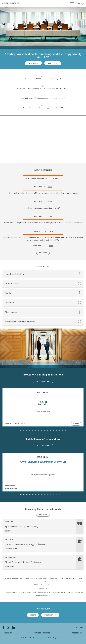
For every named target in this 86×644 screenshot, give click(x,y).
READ (50, 187)
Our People (53, 63)
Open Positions (50, 615)
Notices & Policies (42, 633)
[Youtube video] (43, 137)
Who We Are (33, 63)
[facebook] (3, 628)
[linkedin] (14, 628)
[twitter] (8, 628)
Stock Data (7, 633)
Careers (33, 615)
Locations (79, 628)
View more (43, 515)
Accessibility (78, 633)
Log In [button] (80, 3)
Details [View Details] (76, 424)
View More (43, 253)
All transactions (43, 381)
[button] (72, 3)
